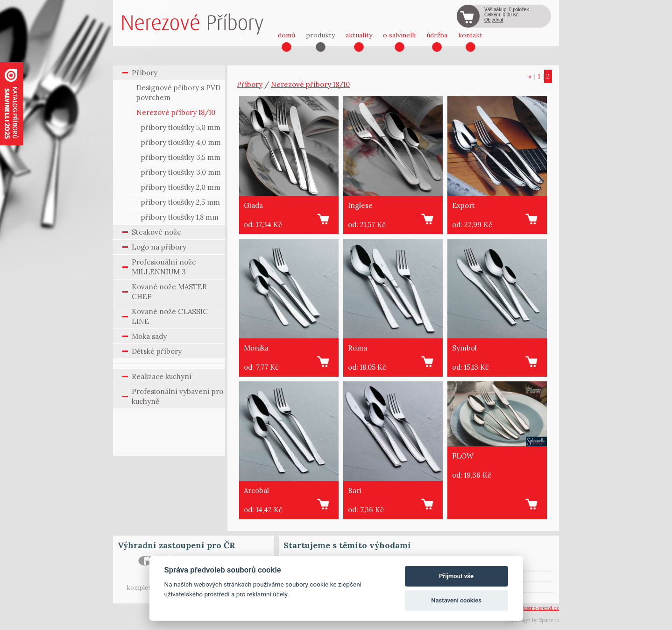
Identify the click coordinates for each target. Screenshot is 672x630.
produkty (320, 35)
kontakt (470, 35)
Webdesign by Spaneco (531, 620)
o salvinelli (399, 35)
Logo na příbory (159, 247)
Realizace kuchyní (162, 376)
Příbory (145, 73)
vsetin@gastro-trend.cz (531, 608)
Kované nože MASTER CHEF (169, 292)
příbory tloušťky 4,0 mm (181, 142)
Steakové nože (156, 232)
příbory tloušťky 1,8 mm (180, 217)
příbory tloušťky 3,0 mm (181, 172)
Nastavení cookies (456, 600)
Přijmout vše (456, 576)
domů (286, 35)
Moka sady (149, 336)
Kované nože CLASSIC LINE (170, 316)
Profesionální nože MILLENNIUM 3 (164, 267)
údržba (437, 35)
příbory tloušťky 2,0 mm (181, 187)
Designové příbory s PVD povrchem (178, 93)
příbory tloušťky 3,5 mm (181, 157)
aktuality (359, 35)
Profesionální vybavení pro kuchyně (177, 396)
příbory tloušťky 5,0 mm (181, 127)
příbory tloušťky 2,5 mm (180, 202)
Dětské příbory (157, 351)
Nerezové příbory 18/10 (176, 112)
